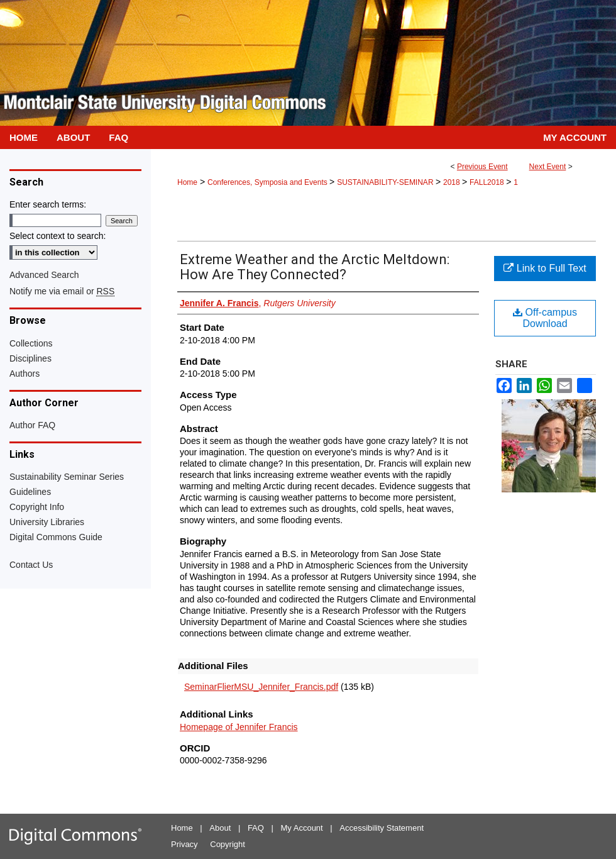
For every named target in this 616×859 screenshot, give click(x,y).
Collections (31, 343)
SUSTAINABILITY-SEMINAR (386, 182)
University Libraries (47, 522)
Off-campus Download (545, 318)
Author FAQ (32, 425)
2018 (453, 182)
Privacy (184, 844)
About (220, 828)
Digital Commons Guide (56, 537)
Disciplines (30, 358)
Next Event (548, 167)
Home (187, 182)
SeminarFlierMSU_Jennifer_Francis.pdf (261, 687)
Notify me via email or (62, 291)
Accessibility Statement (382, 828)
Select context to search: (58, 236)
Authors (25, 374)
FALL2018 (488, 182)
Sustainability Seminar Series (67, 477)
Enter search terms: (48, 204)
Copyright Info (37, 507)
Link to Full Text (545, 268)
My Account (302, 828)
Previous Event (482, 167)
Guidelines (30, 492)
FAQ (256, 828)
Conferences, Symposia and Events (268, 182)
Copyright (228, 844)
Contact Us (31, 565)
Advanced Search (44, 275)
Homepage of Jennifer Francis (239, 727)
